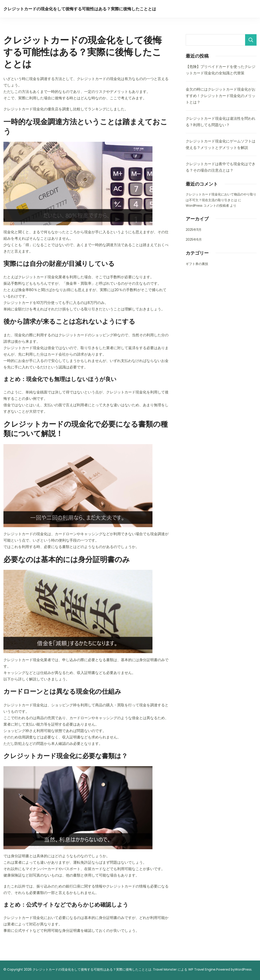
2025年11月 (194, 230)
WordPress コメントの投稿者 (207, 206)
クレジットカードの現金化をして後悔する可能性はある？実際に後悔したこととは (80, 9)
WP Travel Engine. (202, 969)
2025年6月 (194, 239)
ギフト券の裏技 (197, 264)
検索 (251, 40)
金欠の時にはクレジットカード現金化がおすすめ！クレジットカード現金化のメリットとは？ (221, 96)
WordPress (243, 969)
